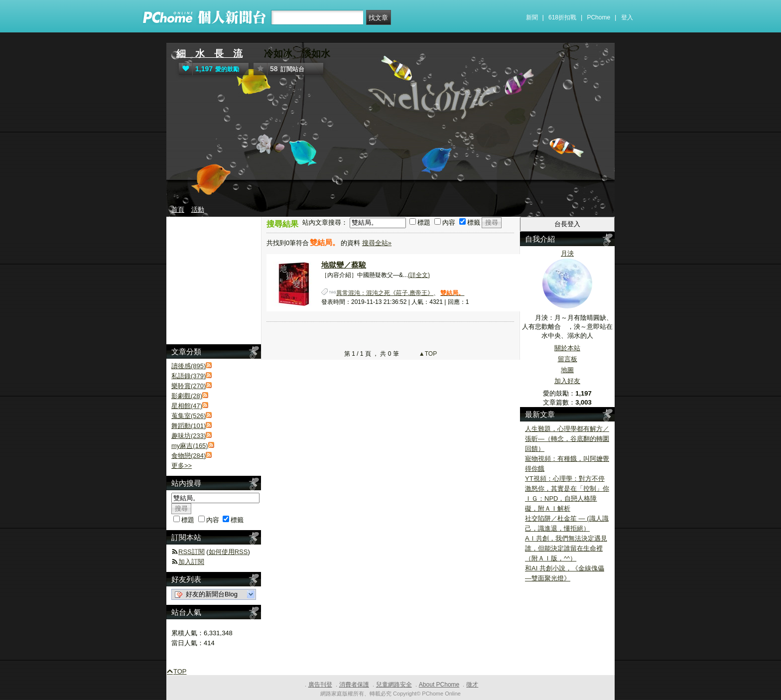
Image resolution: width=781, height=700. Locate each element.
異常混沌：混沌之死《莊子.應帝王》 (385, 293)
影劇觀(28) (187, 396)
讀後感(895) (189, 366)
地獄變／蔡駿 (344, 265)
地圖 (567, 370)
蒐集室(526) (189, 416)
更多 (182, 466)
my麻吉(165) (190, 446)
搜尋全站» (377, 243)
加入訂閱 (191, 562)
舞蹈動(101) (189, 426)
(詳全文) (419, 275)
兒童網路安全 (394, 685)
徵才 (472, 685)
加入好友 (567, 381)
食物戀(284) (189, 456)
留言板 (568, 359)
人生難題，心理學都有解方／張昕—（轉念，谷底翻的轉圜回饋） (567, 439)
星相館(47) (187, 406)
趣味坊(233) (189, 436)
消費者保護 (354, 685)
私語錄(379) (189, 376)
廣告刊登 (320, 685)
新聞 (532, 17)
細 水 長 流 (209, 54)
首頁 (178, 210)
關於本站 (567, 348)
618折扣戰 (562, 17)
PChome (598, 17)
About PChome (439, 685)
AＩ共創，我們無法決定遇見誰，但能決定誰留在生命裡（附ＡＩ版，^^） (566, 548)
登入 (627, 17)
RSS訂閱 (192, 552)
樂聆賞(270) (189, 386)
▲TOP (427, 354)
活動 (198, 210)
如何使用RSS (228, 552)
